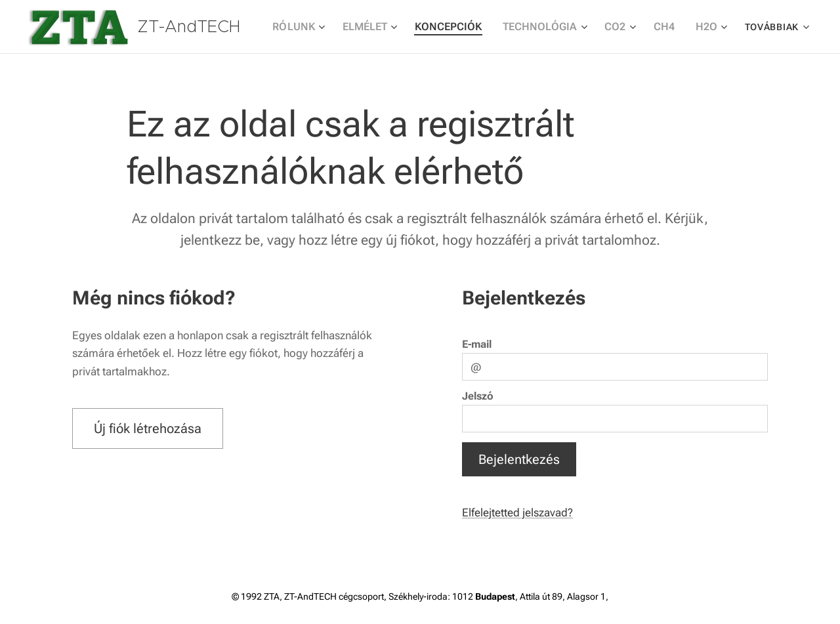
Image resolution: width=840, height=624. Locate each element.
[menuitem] (321, 27)
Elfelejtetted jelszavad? (517, 512)
